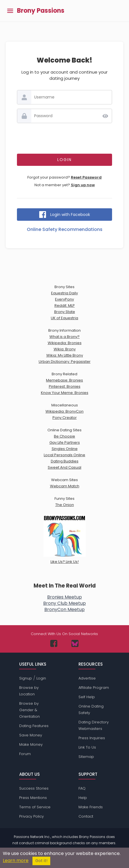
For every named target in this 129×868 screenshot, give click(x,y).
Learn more (16, 861)
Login (41, 678)
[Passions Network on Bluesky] (75, 643)
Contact (86, 816)
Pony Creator (65, 418)
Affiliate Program (94, 688)
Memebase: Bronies (64, 380)
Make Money (31, 744)
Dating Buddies (65, 461)
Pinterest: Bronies (65, 386)
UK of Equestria (64, 318)
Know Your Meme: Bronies (65, 393)
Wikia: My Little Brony (65, 355)
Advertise (87, 678)
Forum (25, 754)
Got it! (41, 861)
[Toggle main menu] (10, 11)
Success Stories (34, 788)
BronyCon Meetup (64, 609)
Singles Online (65, 449)
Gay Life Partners (65, 442)
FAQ (82, 788)
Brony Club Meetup (64, 603)
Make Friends (91, 807)
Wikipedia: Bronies (65, 343)
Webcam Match (65, 486)
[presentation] (65, 138)
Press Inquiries (92, 738)
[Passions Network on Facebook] (54, 643)
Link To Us (87, 747)
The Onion (65, 505)
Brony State (65, 312)
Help (83, 798)
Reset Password (86, 177)
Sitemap (86, 757)
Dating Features (34, 726)
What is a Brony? (64, 337)
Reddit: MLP (65, 306)
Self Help (87, 697)
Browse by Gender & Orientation (29, 710)
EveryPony (64, 299)
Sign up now (83, 185)
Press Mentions (33, 798)
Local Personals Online (64, 455)
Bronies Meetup (64, 597)
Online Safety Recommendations (65, 229)
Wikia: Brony (65, 349)
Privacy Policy (31, 816)
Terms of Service (35, 807)
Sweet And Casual (64, 467)
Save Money (31, 735)
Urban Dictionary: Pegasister (65, 362)
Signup (26, 678)
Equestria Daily (64, 293)
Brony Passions (41, 11)
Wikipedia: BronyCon (64, 411)
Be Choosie (64, 436)
